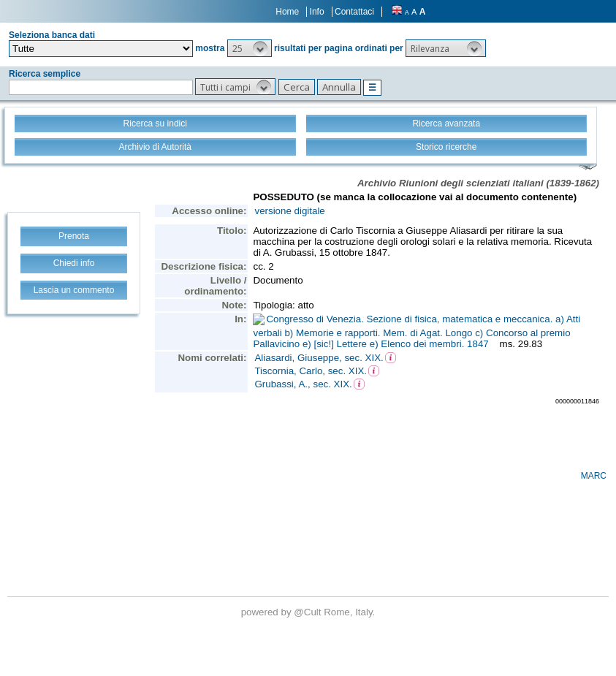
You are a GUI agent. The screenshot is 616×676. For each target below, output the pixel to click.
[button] (250, 48)
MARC (594, 476)
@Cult (309, 612)
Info (317, 12)
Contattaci (354, 12)
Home (287, 12)
